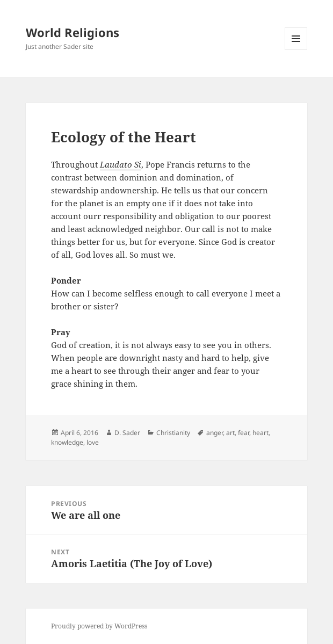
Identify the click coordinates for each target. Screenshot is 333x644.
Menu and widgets (296, 50)
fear (244, 433)
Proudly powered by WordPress (99, 626)
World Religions (73, 32)
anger (215, 433)
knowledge (67, 442)
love (93, 442)
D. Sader (127, 433)
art (230, 433)
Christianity (173, 433)
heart (260, 433)
